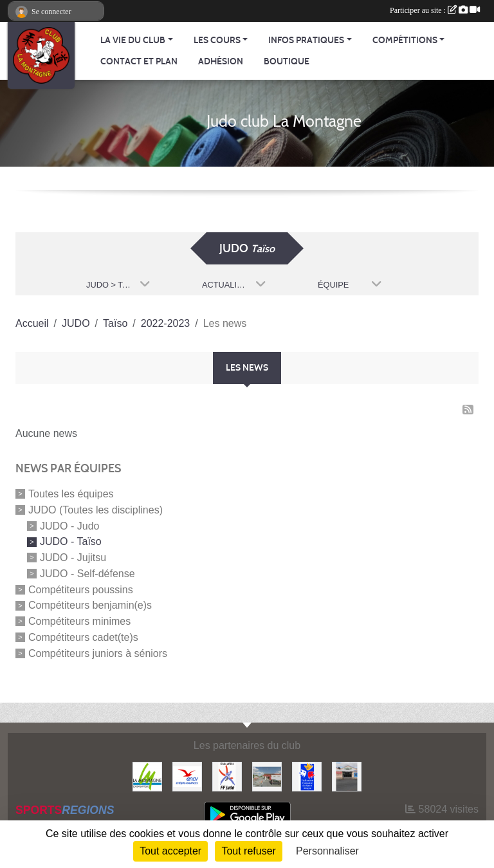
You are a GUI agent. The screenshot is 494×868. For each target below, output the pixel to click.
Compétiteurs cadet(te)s (83, 637)
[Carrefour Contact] (347, 776)
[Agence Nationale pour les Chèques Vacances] (187, 776)
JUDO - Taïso (71, 541)
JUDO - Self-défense (87, 574)
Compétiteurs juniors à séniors (98, 653)
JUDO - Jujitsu (73, 558)
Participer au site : (435, 10)
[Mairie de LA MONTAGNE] (147, 776)
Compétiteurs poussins (81, 589)
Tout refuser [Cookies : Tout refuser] (248, 851)
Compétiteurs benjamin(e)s (90, 605)
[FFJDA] (227, 776)
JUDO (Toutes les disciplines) (96, 510)
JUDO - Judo (69, 525)
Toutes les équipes (71, 494)
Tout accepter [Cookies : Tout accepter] (170, 851)
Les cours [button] (217, 40)
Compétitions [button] (405, 40)
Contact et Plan (139, 61)
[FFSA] (307, 776)
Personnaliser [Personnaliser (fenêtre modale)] (327, 851)
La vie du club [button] (133, 40)
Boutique (287, 61)
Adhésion (221, 61)
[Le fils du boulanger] (267, 776)
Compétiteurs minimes (79, 621)
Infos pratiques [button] (306, 40)
